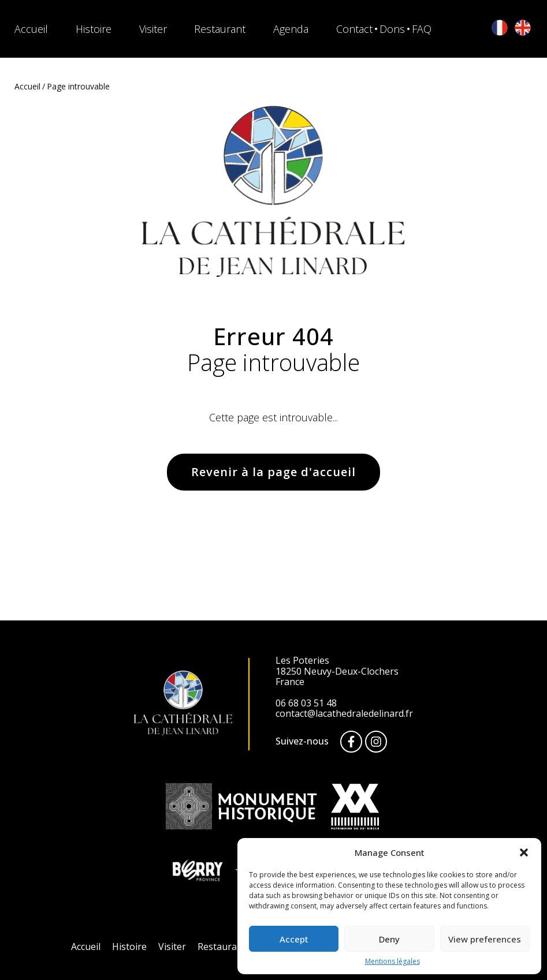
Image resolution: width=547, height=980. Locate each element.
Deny (389, 939)
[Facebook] (351, 742)
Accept (294, 939)
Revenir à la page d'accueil (273, 472)
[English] (523, 29)
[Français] (500, 29)
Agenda (291, 29)
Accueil (31, 29)
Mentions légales (392, 962)
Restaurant (220, 29)
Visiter (153, 29)
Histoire (94, 29)
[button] (524, 852)
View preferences (485, 939)
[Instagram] (376, 742)
